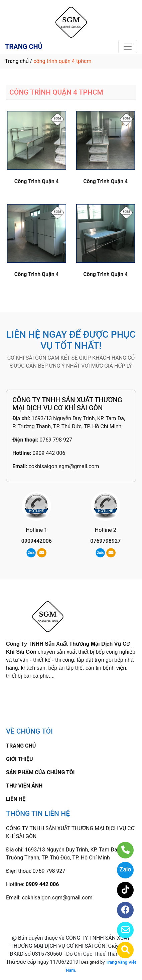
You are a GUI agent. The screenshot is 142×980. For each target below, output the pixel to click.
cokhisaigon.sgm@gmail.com (64, 466)
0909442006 (37, 541)
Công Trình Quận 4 (37, 181)
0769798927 (105, 541)
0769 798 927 (56, 440)
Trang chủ (17, 61)
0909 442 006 (49, 453)
